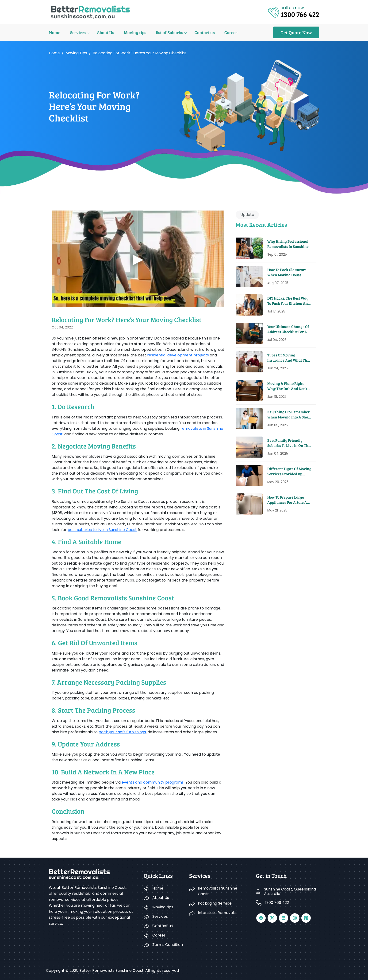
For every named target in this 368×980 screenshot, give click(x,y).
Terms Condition (168, 945)
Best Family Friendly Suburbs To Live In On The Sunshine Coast (289, 443)
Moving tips (134, 32)
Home (54, 32)
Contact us (203, 32)
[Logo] (90, 12)
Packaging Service (215, 903)
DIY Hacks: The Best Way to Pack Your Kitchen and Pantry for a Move (289, 301)
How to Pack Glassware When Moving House (287, 272)
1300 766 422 (277, 903)
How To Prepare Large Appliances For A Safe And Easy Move (289, 500)
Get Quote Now (296, 32)
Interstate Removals (217, 913)
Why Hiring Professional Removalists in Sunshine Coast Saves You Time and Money (289, 244)
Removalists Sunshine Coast (218, 891)
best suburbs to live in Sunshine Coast (102, 530)
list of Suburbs (168, 32)
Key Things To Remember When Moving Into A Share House (289, 415)
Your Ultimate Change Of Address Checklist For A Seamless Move (288, 329)
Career (228, 32)
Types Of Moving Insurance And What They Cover (289, 358)
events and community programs (153, 782)
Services (77, 32)
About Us (105, 32)
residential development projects (178, 355)
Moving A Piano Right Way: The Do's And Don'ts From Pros (288, 386)
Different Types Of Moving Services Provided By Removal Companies (289, 471)
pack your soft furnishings (122, 732)
